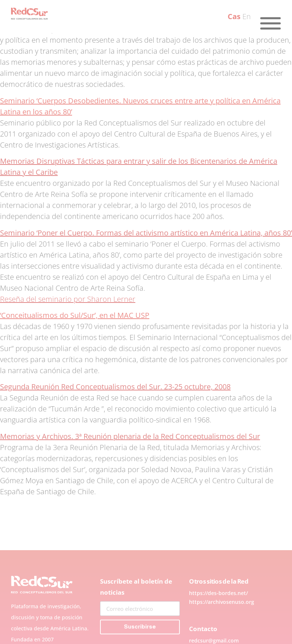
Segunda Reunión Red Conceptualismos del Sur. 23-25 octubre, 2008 (115, 387)
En (247, 16)
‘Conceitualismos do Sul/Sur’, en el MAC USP (75, 315)
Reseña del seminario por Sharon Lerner (68, 299)
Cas (234, 16)
